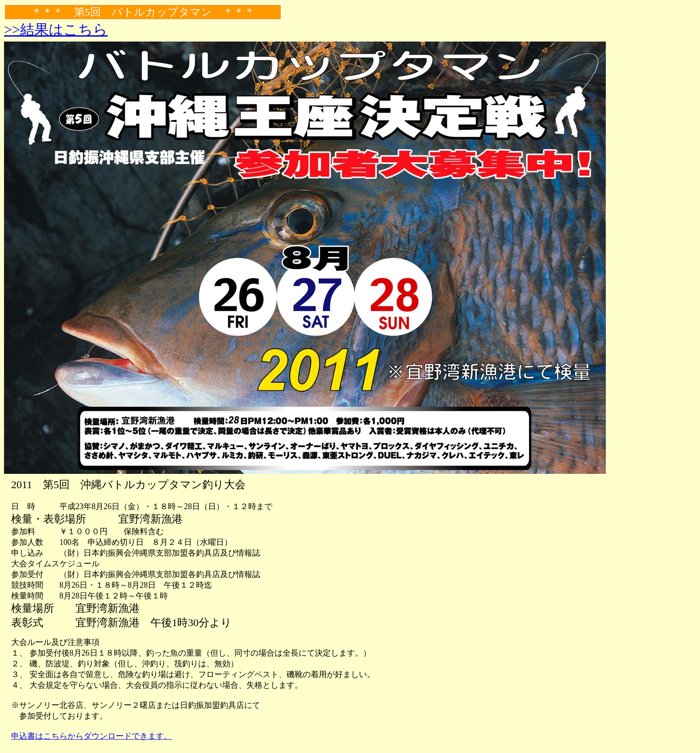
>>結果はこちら (56, 29)
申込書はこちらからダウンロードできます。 (92, 736)
